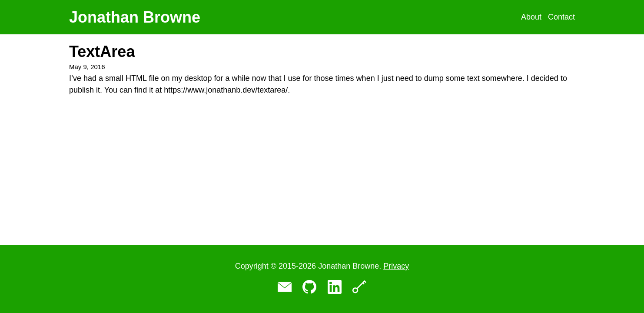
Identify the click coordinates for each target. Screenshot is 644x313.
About (531, 17)
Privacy (396, 266)
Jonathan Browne (135, 17)
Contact (561, 17)
